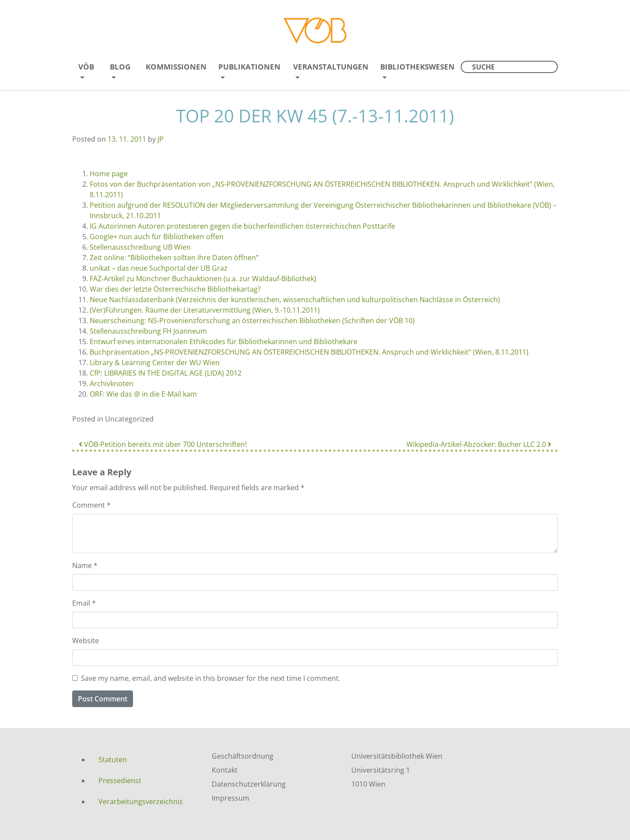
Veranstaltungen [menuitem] (331, 67)
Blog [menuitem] (120, 67)
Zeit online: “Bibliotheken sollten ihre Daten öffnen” (174, 258)
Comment (91, 505)
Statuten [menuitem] (113, 760)
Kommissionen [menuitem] (176, 67)
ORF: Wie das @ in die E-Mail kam (143, 394)
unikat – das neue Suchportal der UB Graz (159, 268)
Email (84, 603)
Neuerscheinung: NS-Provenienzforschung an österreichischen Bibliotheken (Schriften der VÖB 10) (252, 321)
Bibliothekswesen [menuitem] (417, 67)
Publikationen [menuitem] (249, 67)
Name (85, 565)
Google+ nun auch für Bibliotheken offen (157, 237)
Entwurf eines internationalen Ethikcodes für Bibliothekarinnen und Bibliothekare (224, 342)
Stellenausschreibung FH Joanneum (148, 331)
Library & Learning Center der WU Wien (155, 362)
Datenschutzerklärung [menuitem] (249, 784)
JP (161, 139)
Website (86, 641)
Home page (109, 174)
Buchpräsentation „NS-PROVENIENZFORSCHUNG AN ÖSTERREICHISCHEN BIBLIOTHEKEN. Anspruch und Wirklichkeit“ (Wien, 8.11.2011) (309, 352)
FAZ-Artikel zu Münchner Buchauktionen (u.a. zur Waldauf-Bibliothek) (203, 279)
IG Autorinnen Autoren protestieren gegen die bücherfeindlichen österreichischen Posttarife (242, 226)
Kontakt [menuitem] (225, 770)
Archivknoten (112, 383)
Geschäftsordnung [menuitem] (243, 756)
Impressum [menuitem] (231, 798)
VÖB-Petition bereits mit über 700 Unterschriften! (163, 444)
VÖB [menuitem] (86, 67)
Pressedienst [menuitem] (120, 781)
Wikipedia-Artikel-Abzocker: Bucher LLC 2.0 (479, 444)
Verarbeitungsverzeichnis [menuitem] (141, 802)
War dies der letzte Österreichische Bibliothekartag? (175, 289)
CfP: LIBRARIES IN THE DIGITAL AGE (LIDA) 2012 (166, 373)
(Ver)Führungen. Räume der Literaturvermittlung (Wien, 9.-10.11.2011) (205, 310)
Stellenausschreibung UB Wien (140, 247)
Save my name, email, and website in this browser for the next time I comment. (211, 678)
